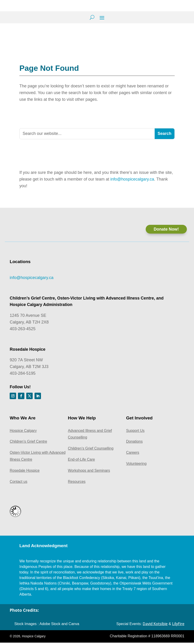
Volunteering (136, 465)
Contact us (18, 483)
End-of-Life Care (81, 461)
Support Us (135, 432)
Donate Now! (166, 228)
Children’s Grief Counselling (91, 450)
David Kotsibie (155, 625)
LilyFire (178, 625)
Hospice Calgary (23, 432)
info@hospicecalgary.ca (132, 178)
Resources (77, 483)
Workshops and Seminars (89, 472)
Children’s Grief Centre (28, 443)
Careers (133, 454)
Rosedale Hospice (25, 472)
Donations (134, 443)
